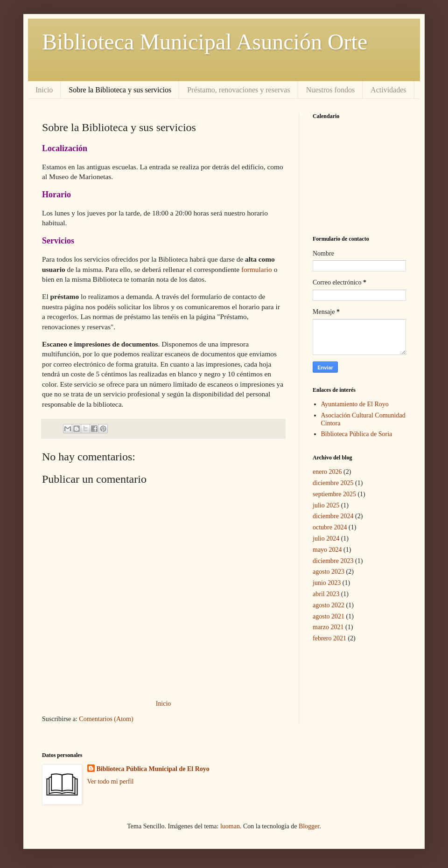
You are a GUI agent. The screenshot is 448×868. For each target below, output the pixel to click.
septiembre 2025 (334, 494)
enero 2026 (327, 472)
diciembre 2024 (333, 516)
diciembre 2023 (333, 561)
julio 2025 (326, 505)
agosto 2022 (329, 605)
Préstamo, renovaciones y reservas (238, 90)
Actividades (388, 90)
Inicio (44, 90)
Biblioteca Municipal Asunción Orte (205, 42)
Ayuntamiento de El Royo (355, 404)
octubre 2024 (330, 527)
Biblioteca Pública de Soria (357, 434)
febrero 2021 (329, 638)
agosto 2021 (329, 616)
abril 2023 (326, 594)
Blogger (309, 826)
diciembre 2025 (333, 483)
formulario (257, 269)
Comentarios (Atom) (106, 719)
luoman (230, 826)
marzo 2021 (328, 627)
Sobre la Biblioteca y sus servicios (120, 90)
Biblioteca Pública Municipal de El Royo (153, 769)
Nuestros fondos (330, 90)
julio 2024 (326, 538)
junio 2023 (327, 583)
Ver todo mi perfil (111, 781)
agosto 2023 (329, 572)
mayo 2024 (327, 550)
